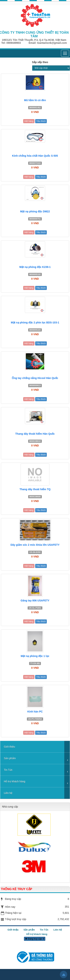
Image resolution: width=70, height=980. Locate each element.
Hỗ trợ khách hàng (15, 781)
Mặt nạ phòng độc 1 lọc (35, 656)
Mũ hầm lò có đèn (35, 100)
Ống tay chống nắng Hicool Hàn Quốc (35, 378)
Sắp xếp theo (40, 62)
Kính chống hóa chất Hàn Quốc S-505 (35, 156)
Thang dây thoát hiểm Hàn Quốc (35, 434)
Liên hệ (8, 793)
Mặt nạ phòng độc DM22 (35, 211)
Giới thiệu (9, 747)
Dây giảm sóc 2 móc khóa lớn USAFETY (35, 545)
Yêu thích (41, 121)
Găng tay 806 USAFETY (35, 601)
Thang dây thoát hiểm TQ (35, 489)
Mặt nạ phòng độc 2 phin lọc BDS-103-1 (35, 322)
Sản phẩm (10, 758)
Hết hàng (29, 121)
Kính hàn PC (35, 712)
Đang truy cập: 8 (35, 939)
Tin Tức (8, 770)
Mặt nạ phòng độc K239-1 (35, 267)
